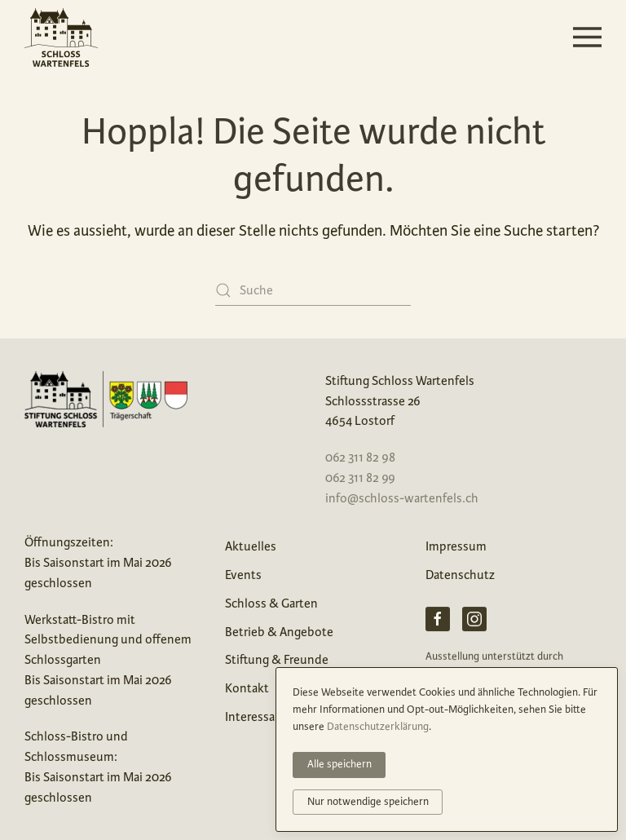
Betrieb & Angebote (279, 632)
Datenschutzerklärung (378, 727)
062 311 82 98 (360, 457)
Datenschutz (460, 575)
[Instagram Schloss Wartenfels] (474, 621)
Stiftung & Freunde (277, 659)
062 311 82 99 (360, 477)
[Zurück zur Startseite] (61, 38)
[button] (587, 38)
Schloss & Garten (271, 603)
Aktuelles (251, 546)
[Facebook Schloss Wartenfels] (438, 621)
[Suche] (313, 291)
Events (243, 575)
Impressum (456, 546)
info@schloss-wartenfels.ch (402, 498)
